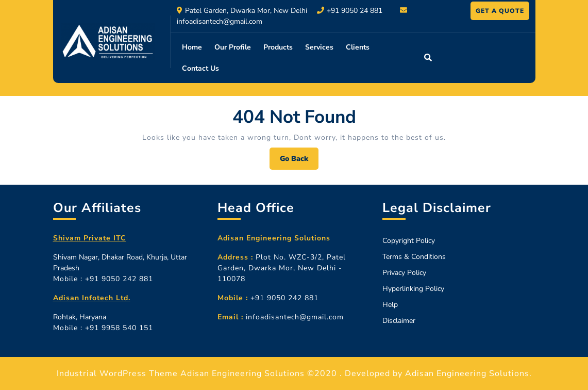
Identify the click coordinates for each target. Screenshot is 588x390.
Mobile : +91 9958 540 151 (103, 328)
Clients (358, 47)
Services (319, 47)
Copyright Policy (409, 241)
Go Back (299, 161)
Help (390, 305)
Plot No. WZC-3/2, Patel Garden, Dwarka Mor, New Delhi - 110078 (282, 268)
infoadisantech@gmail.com (220, 21)
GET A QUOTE (502, 12)
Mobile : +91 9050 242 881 (103, 279)
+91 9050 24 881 (355, 11)
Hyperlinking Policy (413, 289)
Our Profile (233, 47)
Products (278, 47)
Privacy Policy (404, 273)
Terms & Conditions (414, 257)
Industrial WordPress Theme (117, 373)
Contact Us (200, 68)
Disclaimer (399, 321)
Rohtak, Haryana (80, 317)
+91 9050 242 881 (268, 298)
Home (192, 47)
